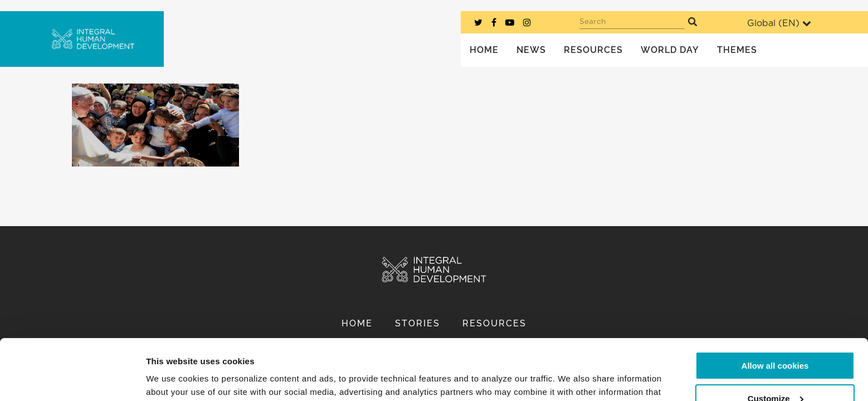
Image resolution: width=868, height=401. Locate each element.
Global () (779, 23)
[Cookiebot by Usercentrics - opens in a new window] (72, 379)
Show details (172, 379)
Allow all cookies (775, 309)
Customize (776, 341)
